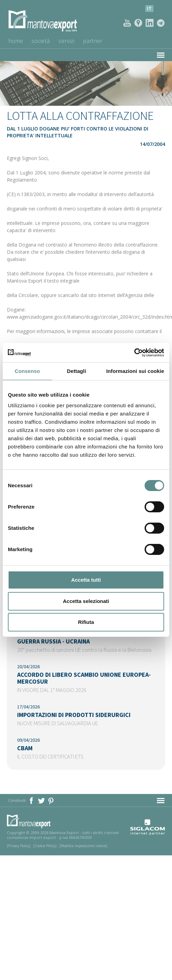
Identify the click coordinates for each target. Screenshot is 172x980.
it (149, 8)
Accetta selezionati (86, 601)
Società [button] (41, 41)
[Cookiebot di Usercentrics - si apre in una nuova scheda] (134, 353)
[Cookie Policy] (45, 846)
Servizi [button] (67, 41)
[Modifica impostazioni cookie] (83, 846)
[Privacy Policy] (19, 846)
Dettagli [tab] (76, 371)
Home (16, 41)
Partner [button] (93, 41)
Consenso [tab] (27, 371)
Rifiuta (86, 622)
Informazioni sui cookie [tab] (135, 371)
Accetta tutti (86, 580)
